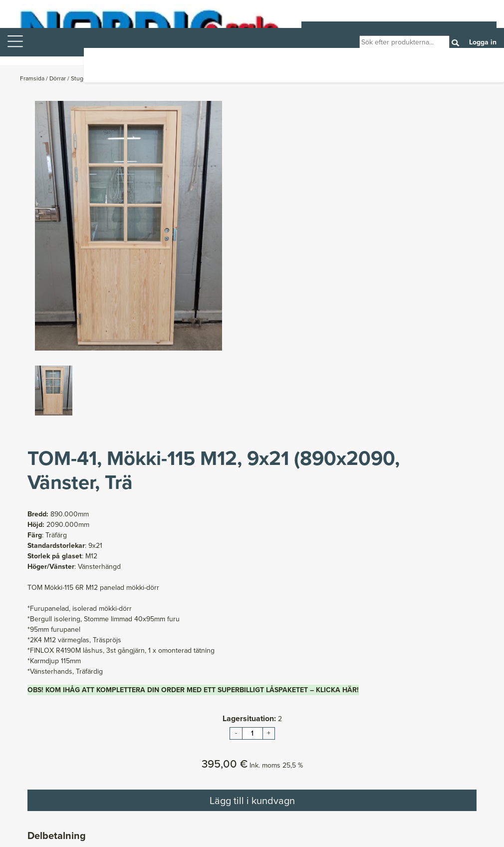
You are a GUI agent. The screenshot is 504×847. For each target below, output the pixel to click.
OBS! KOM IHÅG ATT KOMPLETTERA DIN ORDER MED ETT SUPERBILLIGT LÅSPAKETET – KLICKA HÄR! (193, 690)
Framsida (33, 78)
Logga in (483, 42)
